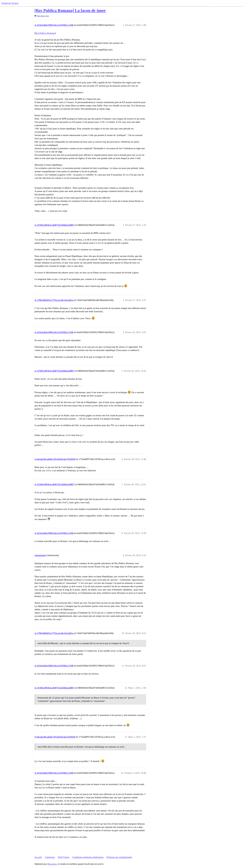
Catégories (50, 857)
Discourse (52, 864)
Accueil (38, 857)
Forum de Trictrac (10, 3)
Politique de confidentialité (119, 857)
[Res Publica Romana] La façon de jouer (70, 11)
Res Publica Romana (45, 33)
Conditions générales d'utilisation (88, 857)
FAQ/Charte (64, 857)
